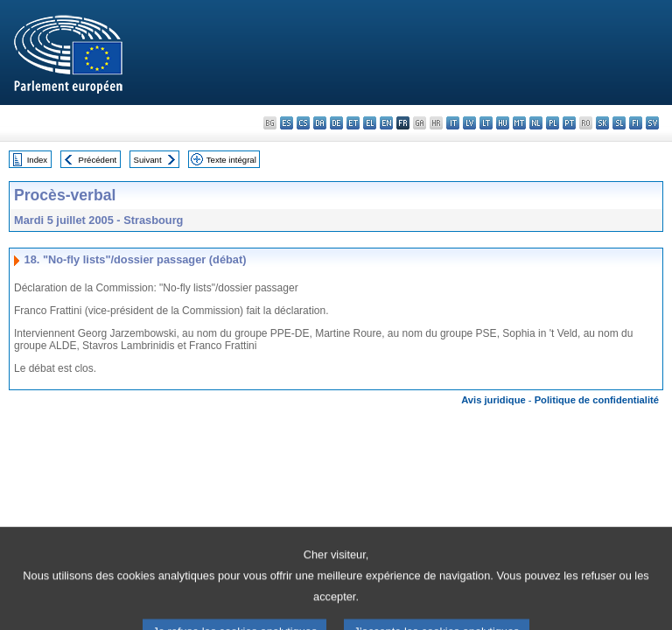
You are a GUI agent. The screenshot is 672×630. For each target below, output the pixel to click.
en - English (386, 123)
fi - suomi (636, 123)
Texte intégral (231, 160)
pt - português (569, 123)
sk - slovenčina (602, 123)
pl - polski (553, 123)
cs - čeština (303, 123)
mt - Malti (519, 123)
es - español (287, 123)
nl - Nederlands (536, 123)
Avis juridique (493, 400)
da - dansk (320, 123)
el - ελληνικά (370, 123)
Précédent (98, 160)
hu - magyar (503, 123)
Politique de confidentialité (597, 400)
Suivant (148, 160)
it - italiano (453, 123)
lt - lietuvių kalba (486, 123)
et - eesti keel (353, 123)
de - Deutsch (336, 123)
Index (37, 160)
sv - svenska (652, 123)
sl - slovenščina (619, 123)
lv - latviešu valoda (469, 123)
